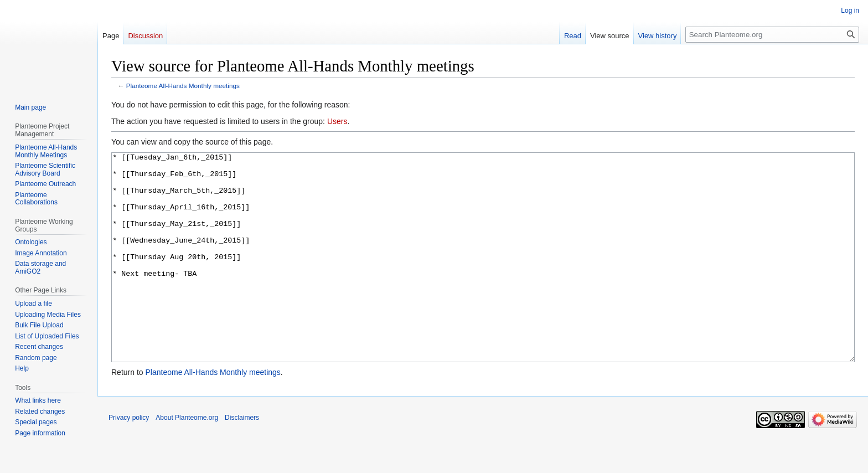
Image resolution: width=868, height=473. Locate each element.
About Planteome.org (187, 459)
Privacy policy (129, 459)
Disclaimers (242, 459)
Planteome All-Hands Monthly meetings (183, 86)
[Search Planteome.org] (772, 35)
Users (337, 121)
